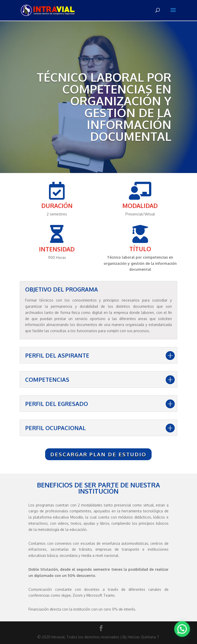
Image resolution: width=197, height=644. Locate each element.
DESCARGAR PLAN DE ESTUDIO (98, 454)
